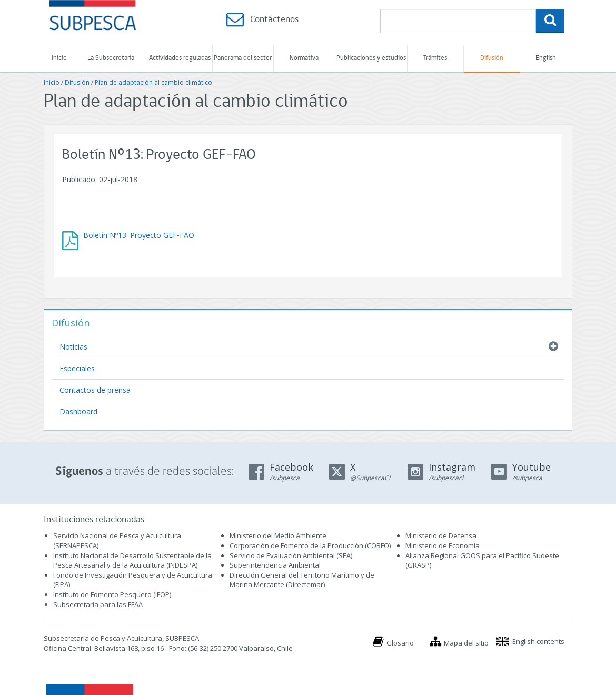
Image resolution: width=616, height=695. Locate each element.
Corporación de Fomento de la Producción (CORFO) (310, 545)
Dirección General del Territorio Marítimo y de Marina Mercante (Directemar (302, 580)
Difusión (492, 58)
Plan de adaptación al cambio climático (153, 82)
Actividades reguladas (180, 58)
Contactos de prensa (95, 390)
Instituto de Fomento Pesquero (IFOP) (112, 594)
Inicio (59, 58)
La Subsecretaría (111, 58)
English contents (538, 641)
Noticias (73, 347)
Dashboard (78, 411)
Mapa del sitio (466, 643)
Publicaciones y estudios (371, 58)
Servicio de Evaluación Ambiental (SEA (290, 555)
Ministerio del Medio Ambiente (278, 535)
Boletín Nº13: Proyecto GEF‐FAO (139, 235)
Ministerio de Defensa (441, 535)
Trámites (435, 58)
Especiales (77, 368)
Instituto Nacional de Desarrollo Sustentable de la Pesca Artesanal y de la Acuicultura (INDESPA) (132, 560)
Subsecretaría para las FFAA (98, 604)
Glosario (400, 643)
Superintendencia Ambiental (275, 565)
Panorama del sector (243, 58)
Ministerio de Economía (443, 545)
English (546, 58)
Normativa (304, 58)
